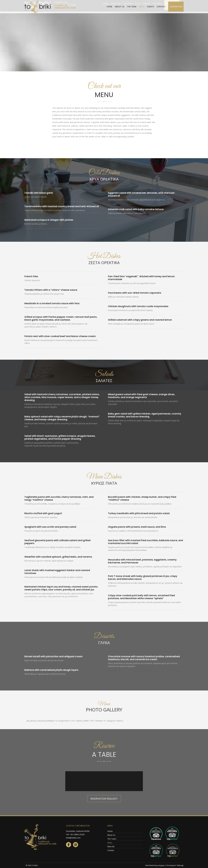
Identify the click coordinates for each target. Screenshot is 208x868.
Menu (110, 843)
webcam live (176, 3)
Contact (111, 850)
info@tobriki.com (73, 838)
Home (110, 831)
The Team (112, 839)
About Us (111, 835)
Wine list (111, 846)
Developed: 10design (175, 865)
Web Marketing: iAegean (155, 865)
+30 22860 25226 (77, 834)
